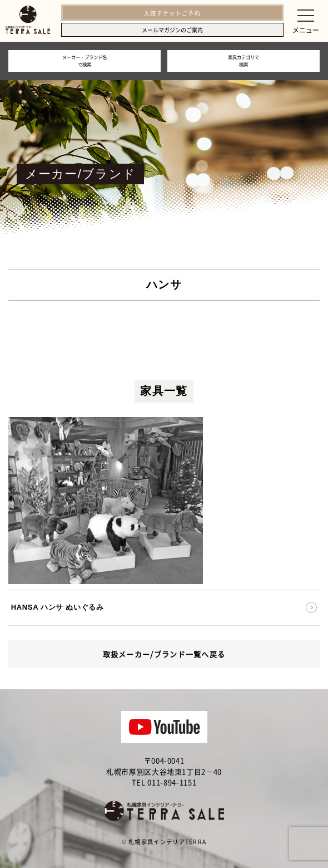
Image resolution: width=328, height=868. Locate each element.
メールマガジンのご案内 (172, 30)
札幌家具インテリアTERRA (167, 842)
